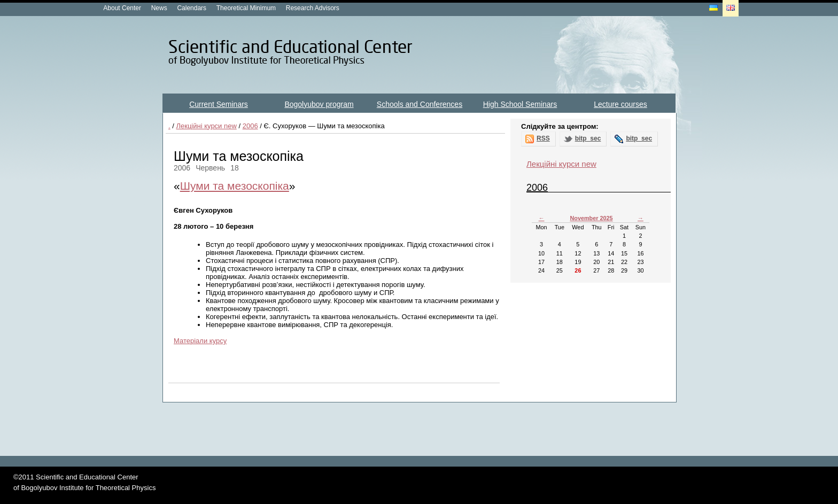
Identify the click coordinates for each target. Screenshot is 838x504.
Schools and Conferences (420, 104)
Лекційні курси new (206, 126)
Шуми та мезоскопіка (235, 186)
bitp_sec (588, 138)
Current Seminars (219, 104)
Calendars (192, 8)
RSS (543, 138)
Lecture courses (620, 104)
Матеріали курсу (200, 341)
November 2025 (591, 218)
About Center (122, 8)
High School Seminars (520, 104)
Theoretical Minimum (246, 8)
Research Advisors (313, 8)
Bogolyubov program (319, 104)
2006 (250, 126)
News (159, 8)
